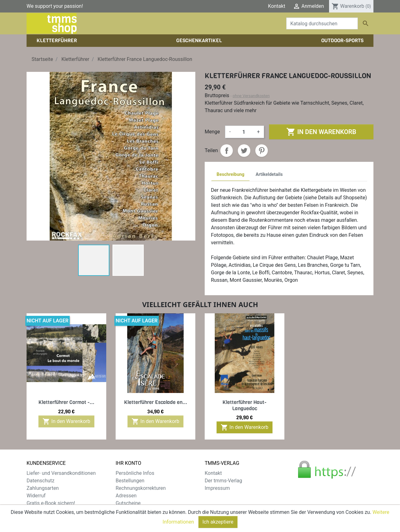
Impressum (217, 488)
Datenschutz (40, 481)
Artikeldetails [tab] (269, 174)
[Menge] (244, 132)
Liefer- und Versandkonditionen (61, 473)
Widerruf (36, 496)
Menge (212, 132)
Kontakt (277, 6)
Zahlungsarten (43, 488)
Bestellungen (130, 481)
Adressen (126, 496)
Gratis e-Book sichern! (51, 503)
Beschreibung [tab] (230, 174)
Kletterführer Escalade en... (156, 402)
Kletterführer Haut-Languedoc (245, 405)
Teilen (227, 151)
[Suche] (322, 23)
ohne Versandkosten (251, 96)
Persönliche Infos (135, 473)
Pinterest (262, 151)
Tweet (244, 151)
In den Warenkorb (321, 132)
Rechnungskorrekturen (141, 488)
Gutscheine (128, 503)
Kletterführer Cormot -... (66, 402)
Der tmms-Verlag (223, 481)
